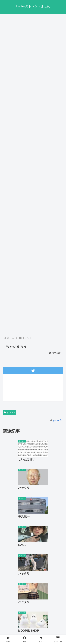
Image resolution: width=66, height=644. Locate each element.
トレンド (10, 412)
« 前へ (21, 569)
